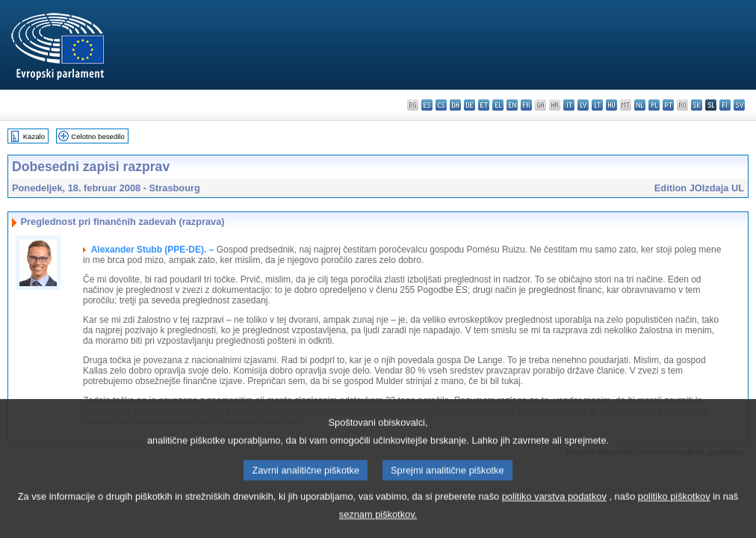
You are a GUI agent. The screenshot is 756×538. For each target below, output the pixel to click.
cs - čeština (441, 105)
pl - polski (654, 105)
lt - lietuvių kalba (597, 105)
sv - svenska (739, 105)
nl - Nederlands (640, 105)
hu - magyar (611, 105)
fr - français (526, 105)
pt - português (668, 105)
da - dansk (455, 105)
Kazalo (34, 136)
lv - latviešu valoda (583, 105)
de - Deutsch (470, 105)
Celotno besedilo (97, 136)
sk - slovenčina (697, 105)
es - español (427, 105)
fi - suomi (725, 105)
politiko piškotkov (674, 513)
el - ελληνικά (498, 105)
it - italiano (569, 105)
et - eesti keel (484, 105)
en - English (512, 105)
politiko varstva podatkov (554, 513)
